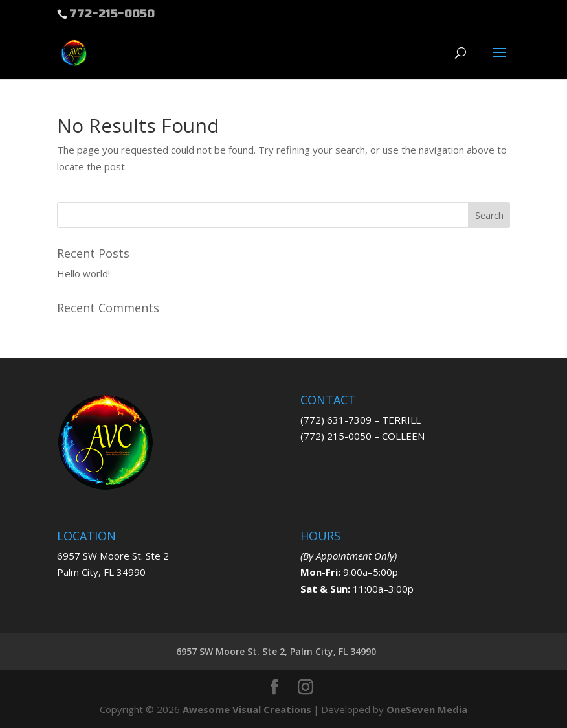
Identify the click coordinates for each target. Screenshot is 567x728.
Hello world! (83, 273)
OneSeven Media (427, 709)
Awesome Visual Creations (247, 709)
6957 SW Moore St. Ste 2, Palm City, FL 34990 (276, 651)
